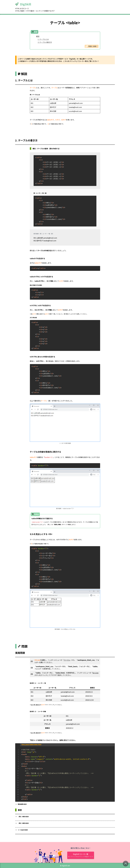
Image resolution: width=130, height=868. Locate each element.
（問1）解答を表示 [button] (22, 816)
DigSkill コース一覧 (81, 855)
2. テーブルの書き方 (45, 42)
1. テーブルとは (43, 39)
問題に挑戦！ (92, 46)
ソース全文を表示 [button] (22, 830)
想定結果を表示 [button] (21, 804)
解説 (38, 36)
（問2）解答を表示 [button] (22, 823)
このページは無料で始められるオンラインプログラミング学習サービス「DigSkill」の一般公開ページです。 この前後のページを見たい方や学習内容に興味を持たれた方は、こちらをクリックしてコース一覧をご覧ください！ (58, 60)
